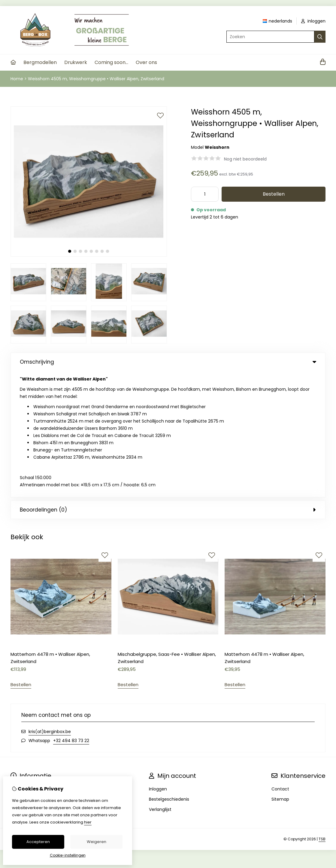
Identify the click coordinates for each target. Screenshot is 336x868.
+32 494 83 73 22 (71, 614)
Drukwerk (76, 62)
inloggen (313, 21)
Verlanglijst (160, 683)
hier (88, 822)
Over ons (146, 62)
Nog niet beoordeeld (245, 159)
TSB (322, 713)
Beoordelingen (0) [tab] (168, 384)
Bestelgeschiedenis (169, 673)
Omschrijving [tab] (168, 362)
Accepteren (38, 842)
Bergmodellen (40, 62)
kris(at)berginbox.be (50, 605)
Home (17, 79)
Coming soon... (111, 62)
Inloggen (158, 663)
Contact (280, 663)
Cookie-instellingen (68, 855)
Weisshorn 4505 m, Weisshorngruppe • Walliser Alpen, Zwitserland (96, 79)
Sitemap (280, 673)
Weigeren (97, 842)
